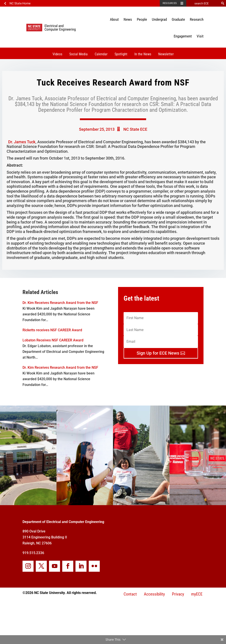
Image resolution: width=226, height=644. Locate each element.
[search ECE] (203, 3)
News (128, 19)
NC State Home (20, 3)
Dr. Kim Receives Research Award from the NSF (60, 303)
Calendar (101, 54)
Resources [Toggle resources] (170, 3)
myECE (197, 594)
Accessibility (154, 594)
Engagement (183, 36)
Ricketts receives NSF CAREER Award (52, 330)
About (114, 19)
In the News (143, 54)
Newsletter (166, 54)
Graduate (178, 19)
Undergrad (159, 19)
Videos (57, 54)
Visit (200, 36)
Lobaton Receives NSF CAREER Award (53, 340)
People (142, 19)
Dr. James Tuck (22, 142)
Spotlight (121, 54)
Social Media (78, 54)
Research (197, 19)
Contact (130, 594)
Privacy (178, 594)
